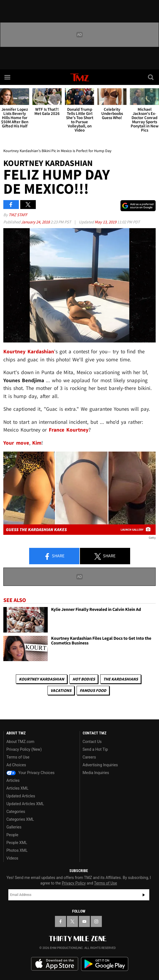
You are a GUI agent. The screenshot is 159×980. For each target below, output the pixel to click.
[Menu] (8, 77)
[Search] (151, 77)
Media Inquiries (96, 773)
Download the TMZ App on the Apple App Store (55, 964)
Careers (89, 757)
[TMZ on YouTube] (84, 921)
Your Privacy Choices (31, 773)
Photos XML (17, 850)
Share (54, 556)
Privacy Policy (74, 883)
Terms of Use (18, 757)
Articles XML (17, 788)
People (12, 835)
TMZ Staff (18, 215)
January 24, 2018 (36, 222)
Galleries (14, 827)
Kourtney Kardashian (29, 351)
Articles (13, 780)
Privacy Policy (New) (24, 749)
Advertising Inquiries (100, 765)
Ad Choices (16, 765)
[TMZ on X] (72, 921)
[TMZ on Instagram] (96, 921)
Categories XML (20, 819)
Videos (12, 858)
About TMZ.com (20, 742)
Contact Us (92, 742)
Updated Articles (21, 796)
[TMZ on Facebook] (60, 921)
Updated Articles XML (25, 804)
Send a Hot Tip (95, 749)
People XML (17, 843)
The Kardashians (121, 679)
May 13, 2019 (106, 222)
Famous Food (93, 690)
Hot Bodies (84, 679)
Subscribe (144, 895)
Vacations (61, 690)
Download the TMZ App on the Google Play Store (105, 964)
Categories (16, 812)
